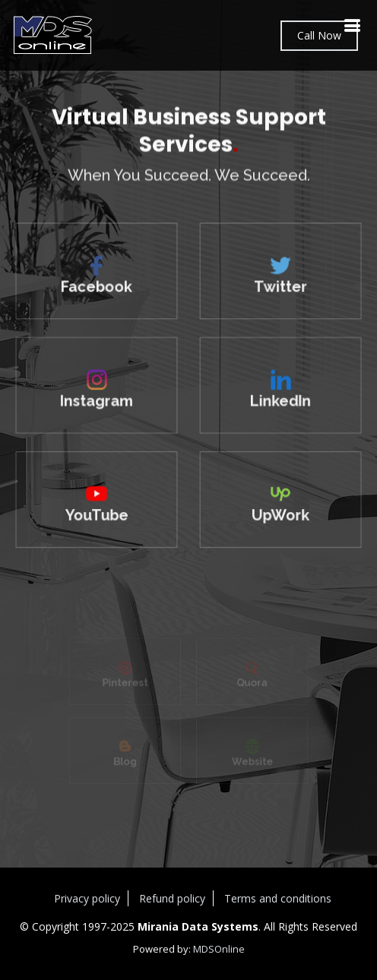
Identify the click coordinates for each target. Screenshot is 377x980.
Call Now (319, 35)
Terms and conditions (278, 898)
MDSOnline (219, 949)
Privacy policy (87, 898)
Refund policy (172, 898)
